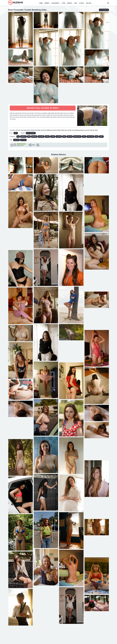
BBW (29, 136)
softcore (23, 140)
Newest (47, 3)
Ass (18, 136)
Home (41, 3)
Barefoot (23, 136)
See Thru (70, 136)
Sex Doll (89, 3)
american (16, 140)
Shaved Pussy (77, 136)
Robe (64, 136)
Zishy (16, 133)
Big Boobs (41, 136)
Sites (64, 3)
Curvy (101, 136)
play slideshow (104, 10)
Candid (53, 136)
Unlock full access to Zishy (43, 108)
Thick (84, 136)
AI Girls (82, 3)
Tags (76, 3)
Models (70, 3)
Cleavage (59, 136)
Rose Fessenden (31, 133)
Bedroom (34, 136)
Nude (97, 136)
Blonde (47, 136)
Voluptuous (90, 136)
